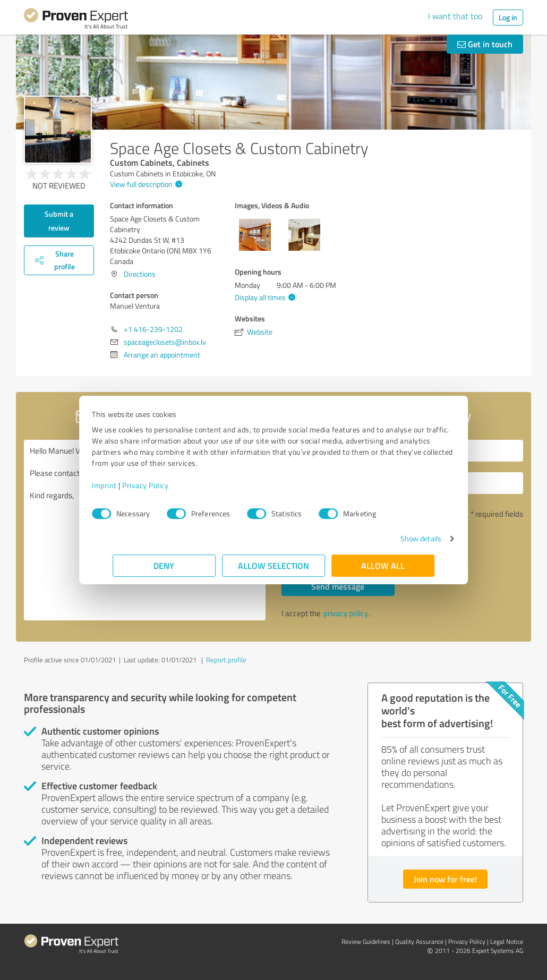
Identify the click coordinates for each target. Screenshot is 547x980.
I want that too (455, 16)
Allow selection (273, 565)
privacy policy (346, 613)
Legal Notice (507, 941)
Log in (508, 17)
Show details (400, 538)
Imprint (125, 485)
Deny (164, 565)
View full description (145, 184)
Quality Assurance (419, 941)
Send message (338, 586)
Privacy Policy (166, 485)
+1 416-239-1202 (153, 329)
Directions (140, 274)
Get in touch (485, 44)
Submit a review (59, 221)
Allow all (383, 565)
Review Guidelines (366, 941)
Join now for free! (445, 879)
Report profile (226, 660)
